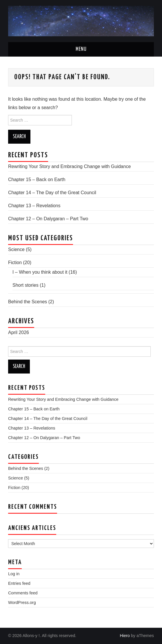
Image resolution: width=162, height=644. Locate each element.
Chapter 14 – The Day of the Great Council (52, 193)
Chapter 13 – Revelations (34, 206)
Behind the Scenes (28, 302)
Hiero (125, 636)
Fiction (15, 263)
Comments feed (23, 593)
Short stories (26, 285)
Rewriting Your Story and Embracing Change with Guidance (69, 166)
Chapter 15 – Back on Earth (37, 180)
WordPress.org (22, 602)
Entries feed (19, 583)
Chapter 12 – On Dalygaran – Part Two (48, 219)
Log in (14, 574)
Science (16, 249)
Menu (81, 49)
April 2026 (19, 332)
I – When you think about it (40, 272)
